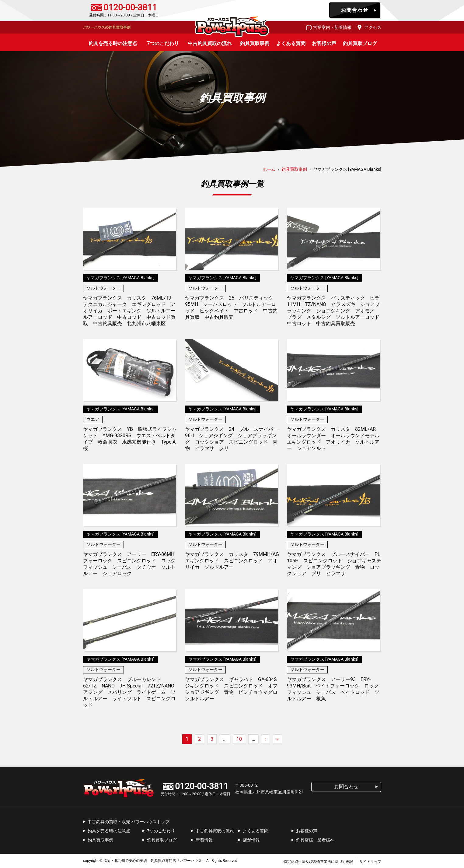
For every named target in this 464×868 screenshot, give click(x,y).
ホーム (269, 169)
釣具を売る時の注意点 (113, 43)
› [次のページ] (266, 739)
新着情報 (204, 840)
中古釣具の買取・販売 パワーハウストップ (129, 822)
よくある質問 (291, 43)
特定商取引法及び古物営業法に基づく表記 (318, 862)
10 (239, 739)
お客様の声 (324, 43)
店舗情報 (251, 840)
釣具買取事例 (255, 43)
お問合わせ (355, 11)
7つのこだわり (163, 43)
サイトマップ (370, 862)
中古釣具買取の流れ (210, 43)
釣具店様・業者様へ (315, 840)
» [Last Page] (277, 739)
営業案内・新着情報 (332, 27)
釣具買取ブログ (360, 43)
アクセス (373, 27)
